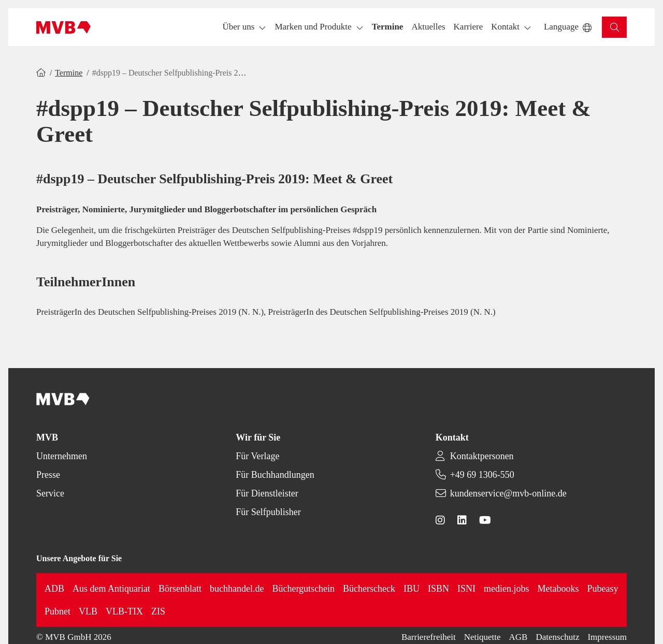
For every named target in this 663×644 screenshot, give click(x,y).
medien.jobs (507, 589)
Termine (69, 73)
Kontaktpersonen (482, 456)
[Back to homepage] (63, 27)
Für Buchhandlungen (275, 475)
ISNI (466, 589)
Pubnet (57, 611)
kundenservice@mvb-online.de (508, 493)
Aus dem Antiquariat (111, 589)
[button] (388, 27)
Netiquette (482, 637)
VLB (88, 611)
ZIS (158, 611)
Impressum (607, 637)
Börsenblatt (180, 589)
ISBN (438, 589)
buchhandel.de (237, 589)
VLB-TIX (124, 611)
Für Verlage (257, 456)
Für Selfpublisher (268, 512)
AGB (518, 637)
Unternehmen (62, 456)
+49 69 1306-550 (482, 475)
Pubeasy (603, 589)
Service (50, 493)
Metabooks (558, 589)
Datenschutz (557, 637)
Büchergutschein (303, 589)
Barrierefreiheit (429, 637)
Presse (48, 475)
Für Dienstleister (267, 493)
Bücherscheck (369, 589)
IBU (412, 589)
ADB (54, 589)
